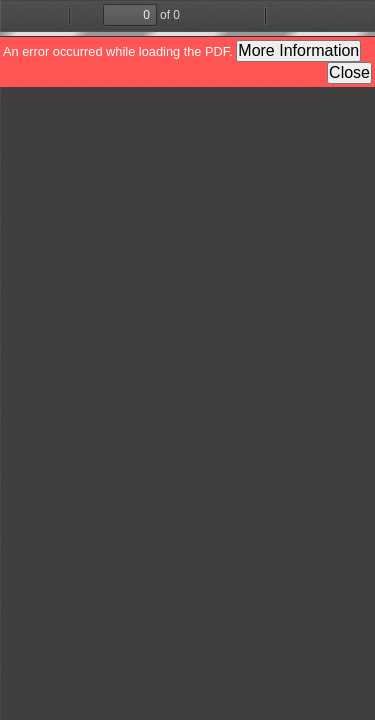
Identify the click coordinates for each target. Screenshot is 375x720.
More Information (298, 50)
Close (349, 72)
